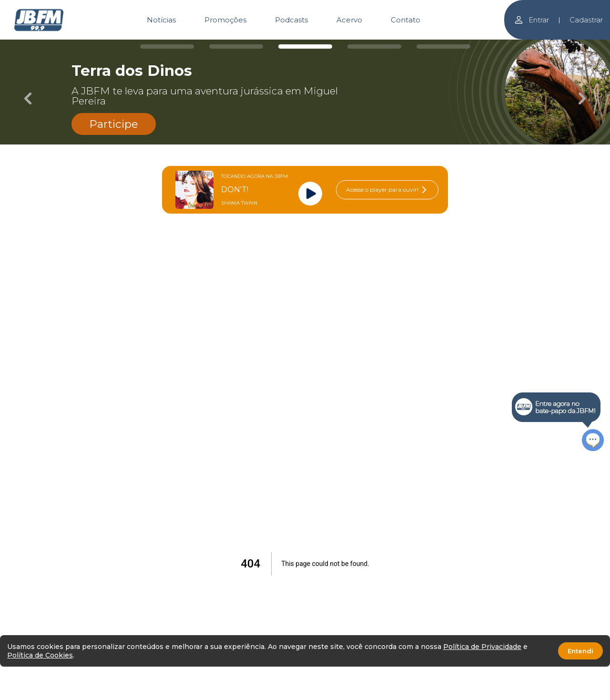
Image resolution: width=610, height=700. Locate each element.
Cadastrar (586, 20)
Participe (114, 124)
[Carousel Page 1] (167, 46)
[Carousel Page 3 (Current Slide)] (305, 46)
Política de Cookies (40, 655)
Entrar (531, 20)
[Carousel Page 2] (236, 46)
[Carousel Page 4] (374, 46)
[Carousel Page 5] (443, 46)
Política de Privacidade (482, 647)
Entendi (580, 651)
